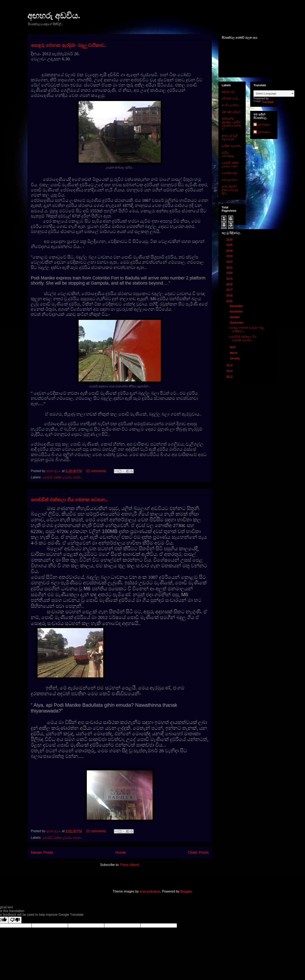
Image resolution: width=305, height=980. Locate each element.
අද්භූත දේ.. (229, 92)
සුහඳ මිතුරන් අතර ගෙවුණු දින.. (230, 190)
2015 (230, 301)
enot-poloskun (150, 891)
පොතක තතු (229, 173)
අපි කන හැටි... (231, 98)
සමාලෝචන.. (230, 180)
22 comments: (97, 471)
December (236, 306)
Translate (264, 102)
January (235, 358)
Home (121, 852)
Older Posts (198, 852)
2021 (230, 267)
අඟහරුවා (264, 124)
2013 (230, 371)
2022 (230, 262)
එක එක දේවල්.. (232, 112)
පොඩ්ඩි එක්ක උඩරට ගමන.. (62, 477)
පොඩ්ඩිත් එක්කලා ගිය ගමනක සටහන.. (69, 500)
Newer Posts (42, 852)
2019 (230, 279)
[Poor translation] (15, 920)
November (236, 311)
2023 (230, 256)
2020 (230, 273)
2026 (230, 239)
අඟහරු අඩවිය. (54, 16)
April (233, 347)
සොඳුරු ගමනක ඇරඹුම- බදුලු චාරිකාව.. (69, 45)
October (235, 317)
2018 (230, 284)
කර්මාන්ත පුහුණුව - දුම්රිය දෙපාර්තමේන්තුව (231, 124)
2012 (230, 377)
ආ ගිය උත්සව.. (231, 105)
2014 (230, 365)
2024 (230, 250)
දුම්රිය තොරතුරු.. (228, 154)
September (237, 323)
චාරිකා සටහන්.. (232, 146)
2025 (230, 245)
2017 (230, 290)
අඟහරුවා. (264, 132)
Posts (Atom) (130, 865)
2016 (230, 295)
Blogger (186, 891)
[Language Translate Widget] (274, 94)
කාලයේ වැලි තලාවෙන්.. (230, 137)
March (234, 353)
